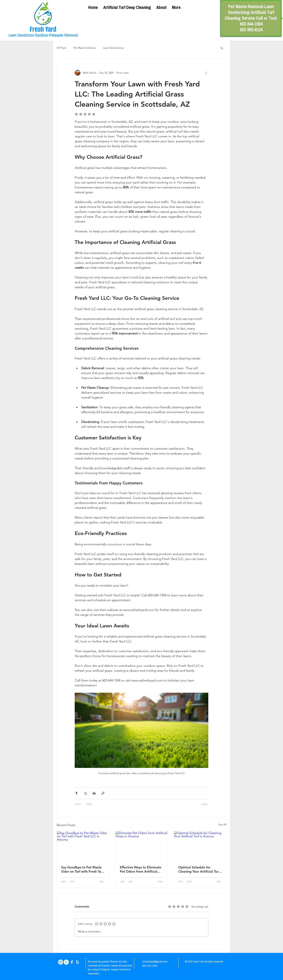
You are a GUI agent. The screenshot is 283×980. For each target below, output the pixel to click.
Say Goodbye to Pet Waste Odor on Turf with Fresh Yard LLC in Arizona (83, 869)
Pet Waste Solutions (85, 48)
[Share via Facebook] (76, 793)
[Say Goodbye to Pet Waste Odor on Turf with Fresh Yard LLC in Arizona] (83, 846)
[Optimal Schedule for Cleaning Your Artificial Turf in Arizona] (200, 846)
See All (222, 825)
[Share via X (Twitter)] (85, 793)
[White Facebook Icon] (72, 962)
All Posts (61, 48)
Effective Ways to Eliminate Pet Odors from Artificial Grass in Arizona (141, 869)
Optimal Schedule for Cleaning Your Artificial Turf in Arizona (199, 869)
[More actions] (206, 73)
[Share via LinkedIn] (94, 793)
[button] (222, 48)
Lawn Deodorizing (113, 48)
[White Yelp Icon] (77, 962)
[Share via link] (103, 793)
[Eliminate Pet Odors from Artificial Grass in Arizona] (142, 846)
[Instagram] (61, 962)
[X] (66, 962)
